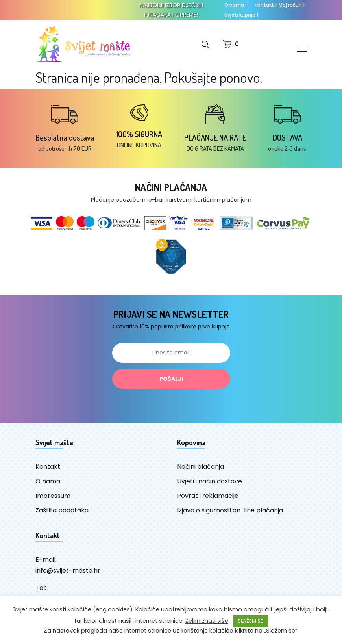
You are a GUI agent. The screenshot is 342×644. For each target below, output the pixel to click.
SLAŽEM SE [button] (250, 621)
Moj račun (292, 5)
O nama (236, 5)
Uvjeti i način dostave (210, 481)
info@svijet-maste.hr (68, 571)
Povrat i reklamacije (208, 496)
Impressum (53, 496)
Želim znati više (207, 621)
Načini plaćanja (201, 467)
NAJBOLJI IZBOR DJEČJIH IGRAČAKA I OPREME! (171, 10)
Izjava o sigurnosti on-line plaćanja (230, 510)
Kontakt (266, 5)
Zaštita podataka (62, 510)
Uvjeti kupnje (241, 15)
